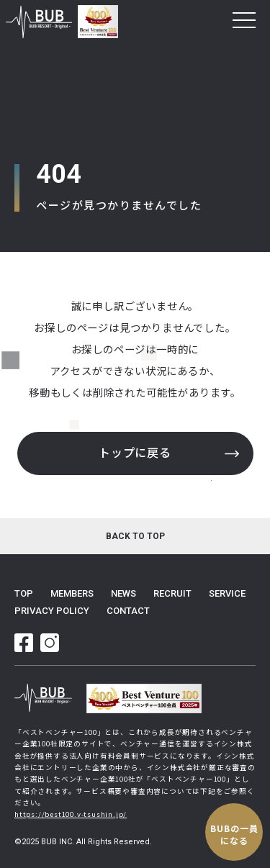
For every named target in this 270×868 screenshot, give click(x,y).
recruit (172, 593)
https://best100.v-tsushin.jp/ (71, 814)
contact (128, 611)
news (123, 593)
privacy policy (52, 611)
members (72, 593)
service (227, 593)
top (24, 593)
